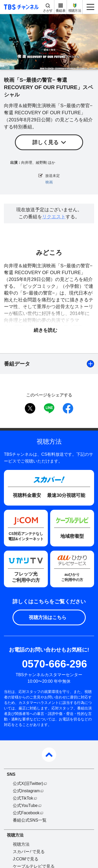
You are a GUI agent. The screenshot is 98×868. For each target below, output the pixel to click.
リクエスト (54, 217)
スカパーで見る (29, 852)
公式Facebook (26, 813)
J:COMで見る (26, 859)
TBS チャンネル (21, 7)
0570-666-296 (54, 664)
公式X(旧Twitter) (28, 783)
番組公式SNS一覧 (30, 820)
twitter (30, 408)
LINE (49, 408)
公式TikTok (23, 798)
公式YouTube (25, 805)
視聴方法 (75, 11)
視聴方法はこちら (48, 617)
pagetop (49, 755)
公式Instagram (26, 791)
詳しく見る (45, 142)
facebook (68, 408)
